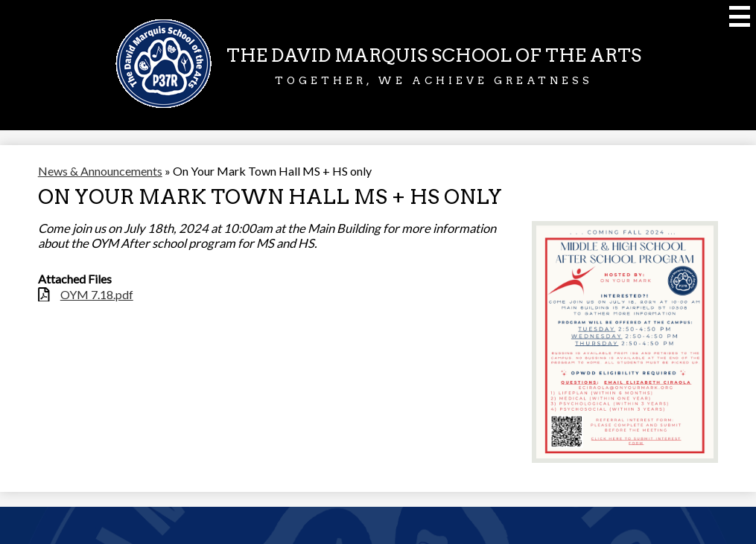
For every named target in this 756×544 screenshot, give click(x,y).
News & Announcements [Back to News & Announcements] (100, 171)
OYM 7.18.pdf (97, 294)
